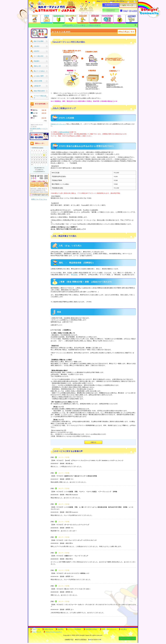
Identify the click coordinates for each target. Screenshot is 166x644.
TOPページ (36, 629)
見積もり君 (37, 66)
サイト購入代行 (39, 56)
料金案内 (37, 61)
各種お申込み (49, 629)
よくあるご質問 (39, 76)
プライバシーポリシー (109, 629)
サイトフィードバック (127, 638)
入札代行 (37, 46)
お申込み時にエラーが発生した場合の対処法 (82, 25)
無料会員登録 (64, 132)
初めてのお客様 (39, 41)
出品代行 (37, 51)
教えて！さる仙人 (39, 71)
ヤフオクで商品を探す (40, 97)
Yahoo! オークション (58, 124)
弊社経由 (74, 275)
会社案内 (124, 629)
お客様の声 (37, 86)
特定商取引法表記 (91, 629)
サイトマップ (37, 632)
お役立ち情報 (38, 81)
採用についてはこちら (39, 199)
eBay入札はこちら (126, 32)
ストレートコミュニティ (54, 632)
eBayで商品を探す (39, 91)
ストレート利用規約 (75, 629)
